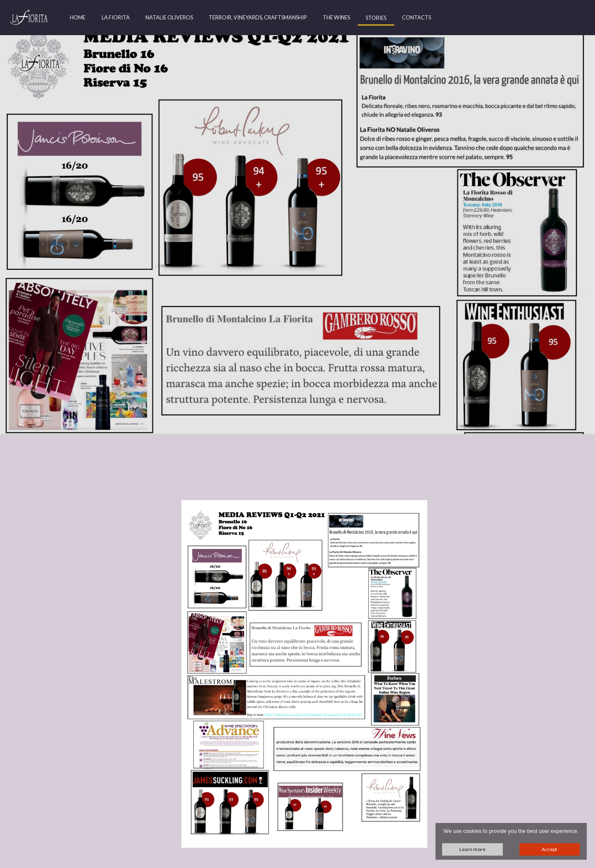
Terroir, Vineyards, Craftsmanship (258, 17)
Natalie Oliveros (169, 17)
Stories (376, 18)
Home (78, 17)
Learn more (472, 849)
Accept (549, 849)
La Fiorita (116, 17)
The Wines (336, 17)
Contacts (416, 17)
